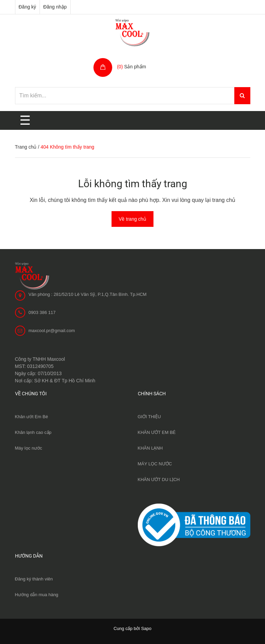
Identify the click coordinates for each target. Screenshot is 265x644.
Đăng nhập (55, 7)
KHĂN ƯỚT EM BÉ (157, 432)
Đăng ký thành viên (34, 579)
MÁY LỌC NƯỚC (155, 464)
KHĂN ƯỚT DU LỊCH (159, 479)
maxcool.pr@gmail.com (52, 331)
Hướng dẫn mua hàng (37, 595)
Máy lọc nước (29, 448)
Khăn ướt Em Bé (32, 417)
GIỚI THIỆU (149, 417)
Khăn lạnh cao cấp (33, 432)
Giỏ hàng (128, 59)
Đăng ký (27, 7)
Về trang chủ (132, 219)
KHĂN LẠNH (150, 448)
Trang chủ (26, 147)
